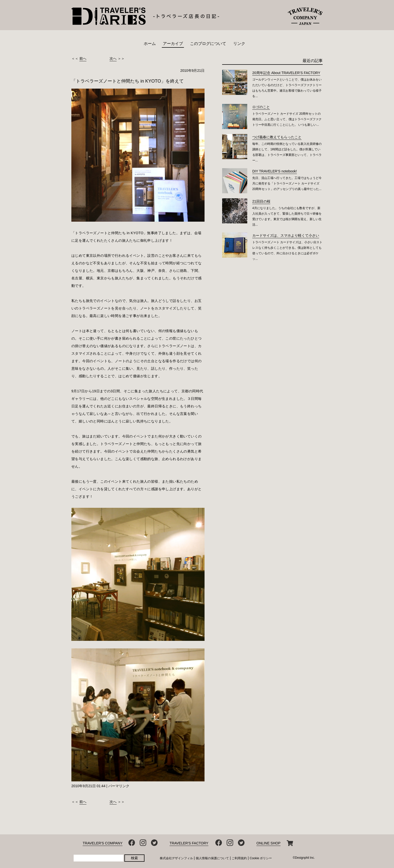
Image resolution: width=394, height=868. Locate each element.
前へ (83, 58)
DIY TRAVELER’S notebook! (275, 171)
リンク (239, 44)
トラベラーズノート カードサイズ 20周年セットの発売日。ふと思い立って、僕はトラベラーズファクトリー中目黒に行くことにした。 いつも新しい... (287, 119)
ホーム (150, 44)
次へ (113, 58)
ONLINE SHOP (269, 843)
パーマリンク (119, 786)
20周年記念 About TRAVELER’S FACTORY (286, 73)
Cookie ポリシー (261, 858)
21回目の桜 (261, 201)
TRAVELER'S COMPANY (103, 843)
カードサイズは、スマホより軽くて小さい (286, 235)
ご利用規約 (239, 858)
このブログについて (208, 44)
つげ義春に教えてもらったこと (277, 137)
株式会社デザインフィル (176, 858)
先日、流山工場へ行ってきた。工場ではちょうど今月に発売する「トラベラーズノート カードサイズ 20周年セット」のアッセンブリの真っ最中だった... (287, 183)
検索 (134, 858)
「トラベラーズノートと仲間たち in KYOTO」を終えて (128, 81)
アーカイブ (173, 44)
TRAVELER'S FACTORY (189, 843)
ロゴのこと (261, 107)
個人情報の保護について (212, 858)
